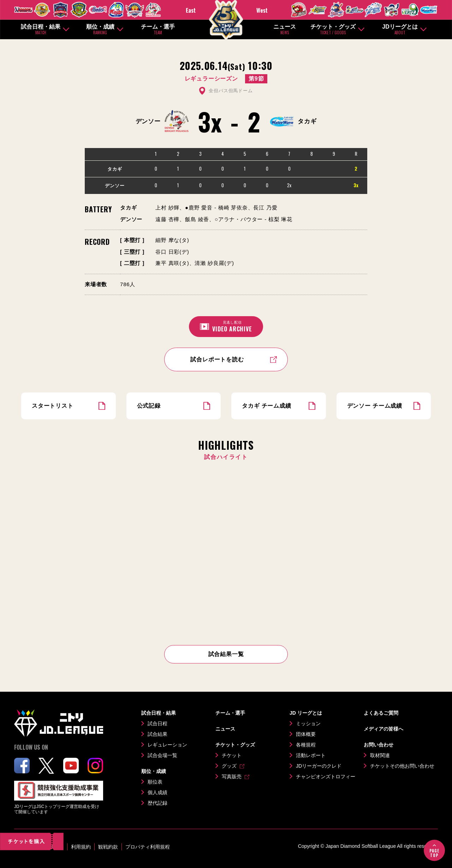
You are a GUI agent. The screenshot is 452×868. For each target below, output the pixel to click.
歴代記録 (157, 803)
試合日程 (157, 724)
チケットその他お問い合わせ (402, 766)
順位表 (155, 782)
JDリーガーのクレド (319, 766)
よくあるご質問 (381, 713)
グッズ (229, 766)
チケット (232, 755)
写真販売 (232, 777)
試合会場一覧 (162, 755)
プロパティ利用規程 (148, 847)
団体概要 (306, 734)
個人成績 (157, 792)
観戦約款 (108, 847)
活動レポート (311, 755)
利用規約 (81, 847)
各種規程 (306, 745)
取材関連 (380, 755)
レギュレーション (167, 745)
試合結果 (157, 734)
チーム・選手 (158, 29)
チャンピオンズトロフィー (326, 777)
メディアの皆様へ (383, 729)
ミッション (308, 724)
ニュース (285, 29)
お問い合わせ (379, 745)
